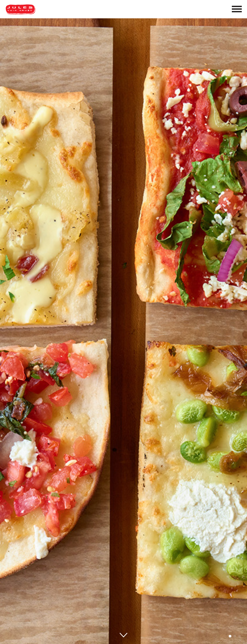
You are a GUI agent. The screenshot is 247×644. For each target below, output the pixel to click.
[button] (230, 636)
